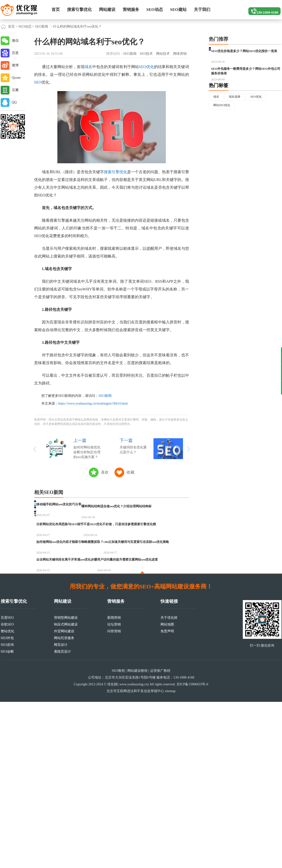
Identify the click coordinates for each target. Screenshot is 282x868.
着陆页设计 (62, 818)
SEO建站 (178, 10)
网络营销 (180, 54)
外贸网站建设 (64, 797)
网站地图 (167, 791)
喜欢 (105, 472)
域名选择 (239, 123)
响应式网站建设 (66, 791)
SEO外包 (7, 804)
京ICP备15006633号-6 (192, 850)
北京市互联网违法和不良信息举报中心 (135, 857)
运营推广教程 (160, 837)
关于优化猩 (169, 784)
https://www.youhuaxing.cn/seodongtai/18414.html (93, 403)
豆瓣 (15, 90)
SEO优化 (146, 67)
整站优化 (8, 797)
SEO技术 (146, 54)
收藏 (130, 472)
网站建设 (107, 10)
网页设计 (61, 811)
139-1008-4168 (262, 10)
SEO (38, 82)
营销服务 (131, 10)
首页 (56, 10)
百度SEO (7, 784)
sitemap (170, 857)
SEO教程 (118, 837)
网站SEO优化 (224, 133)
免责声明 (167, 797)
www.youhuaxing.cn (134, 850)
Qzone (16, 78)
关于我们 (202, 10)
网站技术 (163, 54)
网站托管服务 (64, 804)
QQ (14, 102)
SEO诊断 (7, 818)
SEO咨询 (7, 811)
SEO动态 (155, 10)
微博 (15, 65)
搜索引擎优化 (79, 10)
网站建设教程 (137, 837)
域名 (88, 67)
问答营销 (114, 797)
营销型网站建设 (66, 784)
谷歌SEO (7, 791)
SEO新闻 (42, 27)
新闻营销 (114, 784)
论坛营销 (114, 791)
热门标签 (219, 111)
